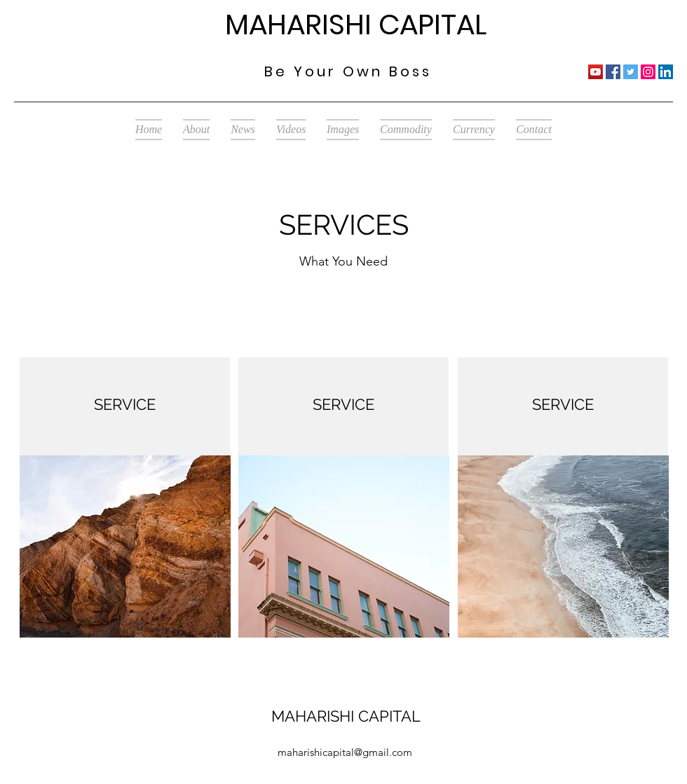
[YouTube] (596, 72)
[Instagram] (648, 72)
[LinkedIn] (666, 72)
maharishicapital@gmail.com (345, 752)
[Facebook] (613, 72)
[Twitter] (631, 72)
